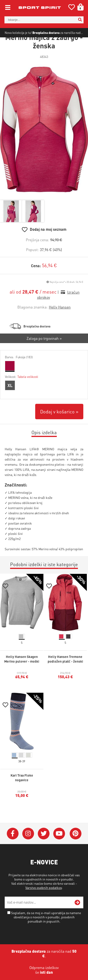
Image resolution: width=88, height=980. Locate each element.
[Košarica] (79, 7)
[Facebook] (13, 849)
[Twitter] (44, 849)
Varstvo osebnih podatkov (44, 903)
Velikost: (21, 392)
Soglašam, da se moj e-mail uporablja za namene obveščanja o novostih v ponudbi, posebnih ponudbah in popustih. (46, 932)
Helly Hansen (60, 322)
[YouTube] (59, 849)
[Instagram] (28, 849)
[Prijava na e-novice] (77, 918)
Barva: (19, 372)
